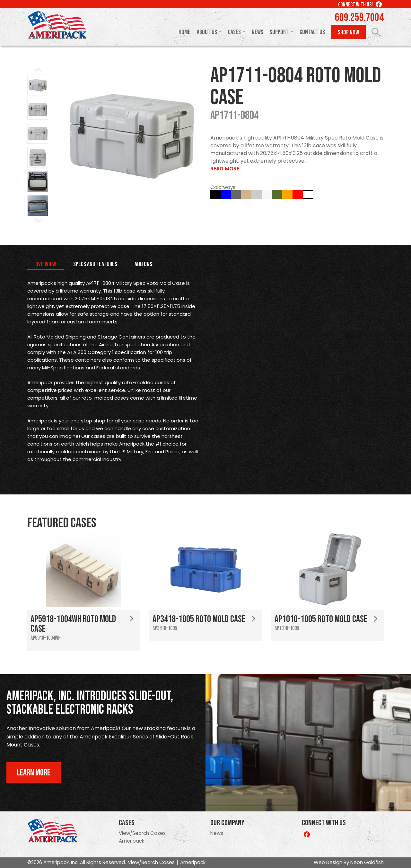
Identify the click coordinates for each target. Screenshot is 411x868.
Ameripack (131, 841)
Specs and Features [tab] (95, 264)
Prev (71, 134)
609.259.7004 (359, 18)
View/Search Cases (142, 833)
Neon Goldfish (367, 862)
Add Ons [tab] (143, 264)
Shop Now (348, 32)
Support (279, 32)
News (258, 32)
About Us (207, 32)
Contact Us (312, 32)
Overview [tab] (46, 264)
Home (184, 32)
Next (192, 134)
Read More (225, 169)
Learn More (34, 773)
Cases (234, 32)
